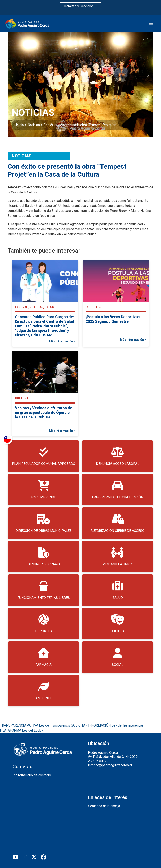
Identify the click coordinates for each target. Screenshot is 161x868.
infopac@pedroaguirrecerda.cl (110, 765)
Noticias (34, 125)
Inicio (20, 125)
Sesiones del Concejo (104, 806)
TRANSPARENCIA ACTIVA (36, 725)
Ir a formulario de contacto (32, 775)
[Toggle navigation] (151, 23)
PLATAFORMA (21, 730)
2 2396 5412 (97, 761)
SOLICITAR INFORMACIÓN (107, 725)
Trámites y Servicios (79, 6)
